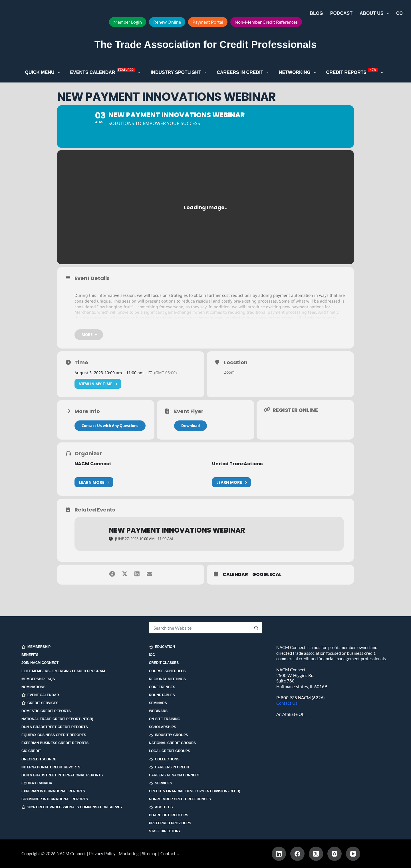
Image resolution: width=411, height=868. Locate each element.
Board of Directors (169, 815)
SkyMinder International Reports (55, 799)
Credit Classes (164, 663)
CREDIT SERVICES (40, 703)
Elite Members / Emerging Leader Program (63, 671)
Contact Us (287, 703)
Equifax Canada (37, 783)
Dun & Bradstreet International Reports (62, 775)
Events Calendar (106, 72)
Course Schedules (167, 671)
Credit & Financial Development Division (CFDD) (195, 791)
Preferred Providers (170, 823)
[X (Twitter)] (316, 854)
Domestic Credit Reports (46, 711)
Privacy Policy (102, 853)
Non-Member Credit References (266, 22)
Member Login (128, 22)
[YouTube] (353, 854)
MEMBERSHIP (36, 647)
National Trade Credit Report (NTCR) (57, 719)
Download (191, 434)
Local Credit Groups (170, 751)
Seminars (158, 703)
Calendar (235, 583)
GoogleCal (267, 583)
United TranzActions (237, 473)
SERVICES (161, 783)
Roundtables (162, 695)
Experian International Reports (53, 791)
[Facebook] (297, 854)
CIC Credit (31, 751)
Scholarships (163, 727)
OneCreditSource (39, 759)
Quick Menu (44, 72)
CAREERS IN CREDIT (169, 767)
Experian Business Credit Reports (55, 743)
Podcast (341, 13)
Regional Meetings (167, 679)
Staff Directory (165, 831)
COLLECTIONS (164, 759)
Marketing (129, 853)
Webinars (158, 711)
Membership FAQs (38, 679)
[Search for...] (200, 628)
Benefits (30, 655)
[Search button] (256, 628)
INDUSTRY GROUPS (169, 735)
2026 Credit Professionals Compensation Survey (72, 807)
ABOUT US (161, 807)
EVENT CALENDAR (40, 695)
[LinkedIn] (279, 854)
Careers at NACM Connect (175, 775)
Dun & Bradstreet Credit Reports (55, 727)
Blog (317, 13)
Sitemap (150, 853)
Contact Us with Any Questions (110, 434)
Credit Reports (356, 72)
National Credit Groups (172, 743)
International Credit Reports (51, 767)
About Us (375, 13)
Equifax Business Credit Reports (54, 735)
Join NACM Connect (40, 663)
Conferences (162, 687)
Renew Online (167, 22)
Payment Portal (208, 22)
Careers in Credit (244, 72)
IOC (152, 655)
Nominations (33, 687)
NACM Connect (93, 473)
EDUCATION (162, 647)
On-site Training (165, 719)
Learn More (94, 491)
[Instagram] (335, 854)
